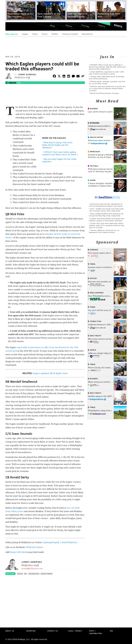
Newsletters (87, 34)
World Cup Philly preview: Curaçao (104, 93)
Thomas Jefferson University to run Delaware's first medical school (104, 231)
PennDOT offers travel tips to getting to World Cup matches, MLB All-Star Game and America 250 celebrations (107, 67)
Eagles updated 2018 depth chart (50, 373)
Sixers (45, 34)
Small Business (97, 293)
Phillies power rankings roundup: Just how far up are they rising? (107, 82)
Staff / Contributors (95, 632)
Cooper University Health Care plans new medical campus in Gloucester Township (106, 220)
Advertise (31, 631)
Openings (94, 250)
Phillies (55, 34)
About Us (10, 631)
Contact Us (52, 631)
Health (69, 26)
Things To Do (95, 321)
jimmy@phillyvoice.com (32, 568)
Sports (118, 26)
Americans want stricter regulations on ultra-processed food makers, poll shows (106, 205)
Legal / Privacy (75, 631)
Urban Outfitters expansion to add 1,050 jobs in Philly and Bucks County (106, 73)
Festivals (94, 166)
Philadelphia (34, 574)
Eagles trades (47, 574)
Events (102, 26)
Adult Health (95, 336)
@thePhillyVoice (69, 542)
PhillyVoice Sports (34, 547)
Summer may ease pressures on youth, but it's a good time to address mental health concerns (107, 88)
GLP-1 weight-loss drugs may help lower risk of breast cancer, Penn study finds (106, 210)
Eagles (25, 34)
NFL (19, 83)
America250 (95, 152)
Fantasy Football (70, 34)
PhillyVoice (23, 27)
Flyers (35, 34)
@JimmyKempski (51, 542)
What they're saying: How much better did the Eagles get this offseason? (57, 145)
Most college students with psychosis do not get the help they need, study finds (106, 215)
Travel (93, 264)
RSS (111, 631)
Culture (85, 26)
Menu (10, 27)
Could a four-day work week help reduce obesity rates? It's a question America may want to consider (107, 225)
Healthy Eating (96, 137)
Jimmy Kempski (27, 74)
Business (94, 109)
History (93, 278)
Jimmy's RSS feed (18, 552)
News (52, 26)
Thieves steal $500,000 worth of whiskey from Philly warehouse (107, 78)
